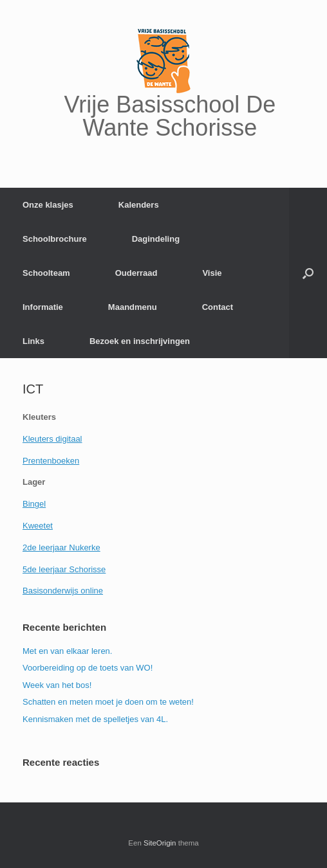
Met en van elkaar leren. (67, 651)
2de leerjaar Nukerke (61, 547)
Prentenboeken (51, 461)
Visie (212, 273)
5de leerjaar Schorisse (64, 569)
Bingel (34, 504)
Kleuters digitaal (52, 439)
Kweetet (38, 526)
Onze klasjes (48, 205)
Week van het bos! (57, 685)
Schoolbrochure (55, 239)
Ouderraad (136, 273)
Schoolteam (46, 273)
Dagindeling (156, 239)
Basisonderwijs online (63, 591)
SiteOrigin (160, 843)
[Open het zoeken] (308, 273)
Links (33, 341)
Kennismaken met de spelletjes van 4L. (95, 719)
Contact (218, 307)
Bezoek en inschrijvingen (140, 341)
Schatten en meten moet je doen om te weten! (108, 702)
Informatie (43, 307)
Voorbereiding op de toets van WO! (88, 668)
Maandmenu (133, 307)
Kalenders (139, 205)
